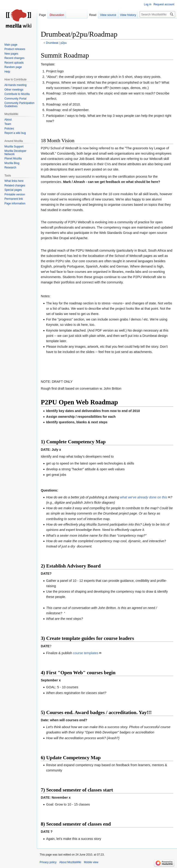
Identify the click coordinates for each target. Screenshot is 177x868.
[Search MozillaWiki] (157, 14)
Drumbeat (52, 43)
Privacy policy (48, 862)
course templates (86, 653)
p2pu (63, 43)
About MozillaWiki (70, 862)
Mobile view (91, 862)
